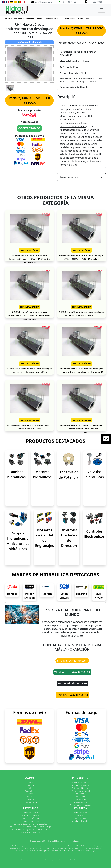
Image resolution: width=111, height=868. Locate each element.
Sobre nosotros (81, 813)
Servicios (81, 815)
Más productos (81, 802)
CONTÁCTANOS (29, 128)
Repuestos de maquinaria (81, 805)
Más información (69, 177)
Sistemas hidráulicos (81, 788)
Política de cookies (66, 860)
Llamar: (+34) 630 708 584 (72, 695)
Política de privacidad (52, 860)
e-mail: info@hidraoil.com (72, 661)
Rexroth (47, 594)
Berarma (82, 594)
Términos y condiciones (82, 860)
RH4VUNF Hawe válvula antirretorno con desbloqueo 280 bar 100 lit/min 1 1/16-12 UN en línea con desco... (29, 259)
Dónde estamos (81, 818)
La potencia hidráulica (30, 813)
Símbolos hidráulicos (30, 815)
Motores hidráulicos (81, 785)
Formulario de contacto (72, 683)
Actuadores (81, 794)
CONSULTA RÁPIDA (29, 250)
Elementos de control (34, 19)
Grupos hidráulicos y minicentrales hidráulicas (30, 829)
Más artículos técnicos (30, 832)
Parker (30, 788)
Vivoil (30, 794)
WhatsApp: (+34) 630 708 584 (72, 672)
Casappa (30, 799)
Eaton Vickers (30, 791)
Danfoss (12, 594)
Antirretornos (69, 19)
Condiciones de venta (29, 860)
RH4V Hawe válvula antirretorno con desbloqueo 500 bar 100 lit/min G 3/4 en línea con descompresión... (82, 429)
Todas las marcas (30, 802)
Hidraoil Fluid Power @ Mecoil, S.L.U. (64, 841)
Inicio (8, 19)
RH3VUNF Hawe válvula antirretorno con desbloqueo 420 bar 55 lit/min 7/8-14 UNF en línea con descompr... (29, 315)
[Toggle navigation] (102, 10)
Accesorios (81, 797)
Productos (17, 19)
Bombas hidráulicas (81, 782)
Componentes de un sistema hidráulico (30, 824)
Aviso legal (40, 860)
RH (87, 19)
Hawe (81, 19)
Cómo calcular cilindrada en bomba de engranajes (30, 827)
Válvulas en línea (53, 19)
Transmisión (81, 799)
